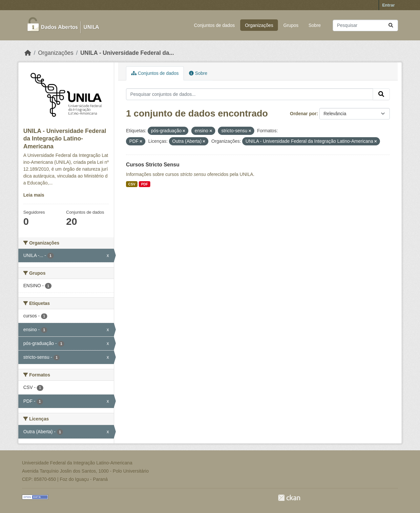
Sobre (315, 25)
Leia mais (34, 195)
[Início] (28, 53)
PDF (145, 184)
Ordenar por (303, 114)
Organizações (259, 25)
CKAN (289, 498)
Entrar (388, 5)
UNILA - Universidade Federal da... (127, 53)
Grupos (291, 25)
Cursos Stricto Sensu (153, 165)
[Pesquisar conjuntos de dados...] (365, 25)
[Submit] (391, 25)
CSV (132, 184)
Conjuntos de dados (214, 25)
